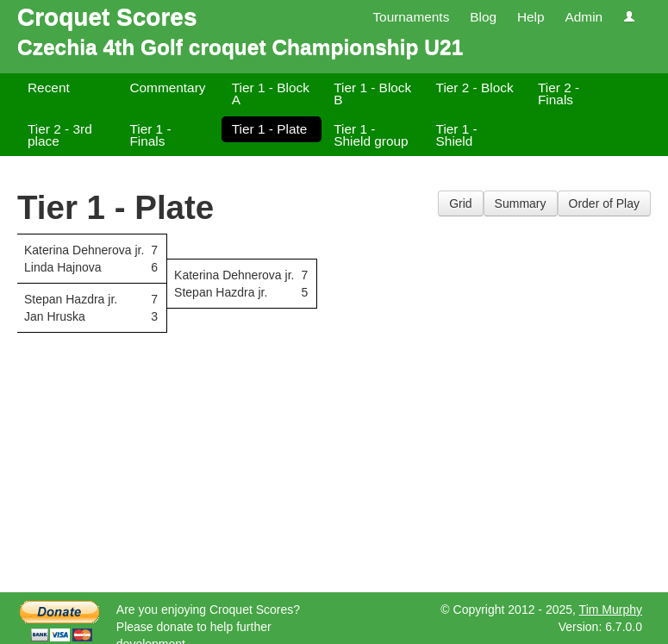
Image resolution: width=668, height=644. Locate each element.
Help (531, 17)
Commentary (167, 88)
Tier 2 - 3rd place (60, 135)
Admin (584, 17)
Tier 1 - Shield (457, 135)
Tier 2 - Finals (559, 94)
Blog (483, 17)
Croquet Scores (107, 17)
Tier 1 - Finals (150, 135)
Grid (460, 203)
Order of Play (604, 203)
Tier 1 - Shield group (371, 135)
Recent (49, 88)
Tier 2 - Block (475, 88)
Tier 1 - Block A (271, 94)
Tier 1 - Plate (270, 129)
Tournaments (411, 17)
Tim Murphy (611, 610)
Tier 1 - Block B (372, 94)
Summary (521, 203)
